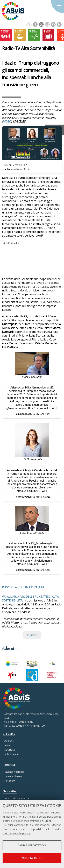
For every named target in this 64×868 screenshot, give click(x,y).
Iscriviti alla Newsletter (17, 798)
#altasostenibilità (21, 388)
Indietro (32, 635)
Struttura (10, 750)
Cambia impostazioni (32, 845)
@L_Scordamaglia (41, 543)
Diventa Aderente (14, 772)
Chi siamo (9, 734)
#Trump (28, 391)
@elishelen (45, 488)
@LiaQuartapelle (38, 470)
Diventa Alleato (13, 776)
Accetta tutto (32, 858)
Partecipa (9, 765)
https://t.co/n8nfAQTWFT (42, 408)
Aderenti (9, 741)
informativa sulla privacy (17, 833)
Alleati (8, 745)
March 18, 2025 (43, 414)
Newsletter (10, 791)
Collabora (10, 781)
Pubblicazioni (12, 754)
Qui (5, 825)
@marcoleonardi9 (42, 388)
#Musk (14, 401)
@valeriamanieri (16, 408)
